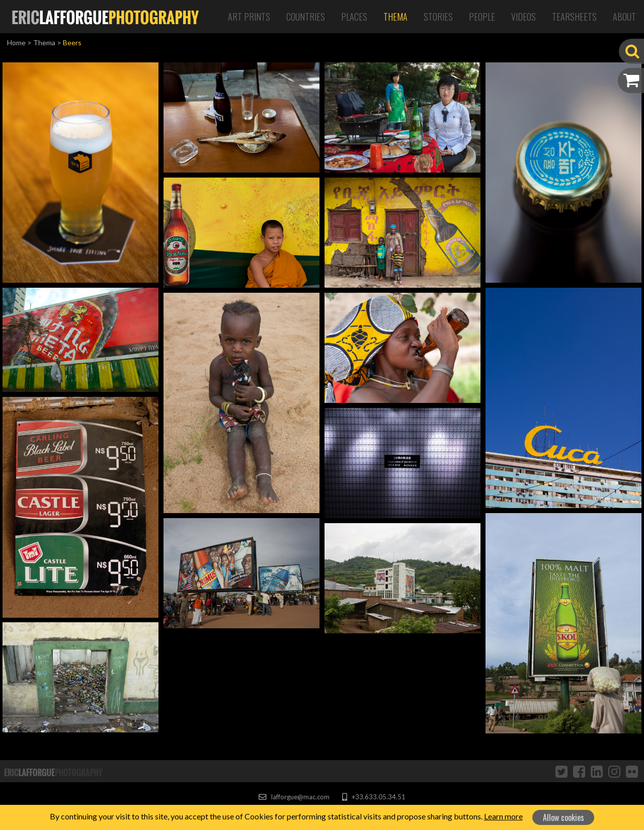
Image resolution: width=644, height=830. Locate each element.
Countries (306, 17)
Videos (524, 17)
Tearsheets (574, 17)
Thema (395, 17)
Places (354, 17)
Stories (438, 17)
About (624, 17)
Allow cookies (563, 817)
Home (16, 43)
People (482, 17)
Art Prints (249, 17)
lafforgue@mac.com (294, 797)
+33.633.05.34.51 (374, 797)
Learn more (503, 816)
